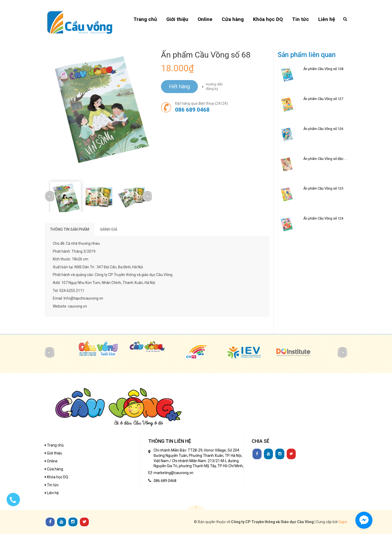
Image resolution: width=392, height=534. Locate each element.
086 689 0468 (192, 110)
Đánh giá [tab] (109, 229)
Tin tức (52, 485)
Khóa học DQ (56, 477)
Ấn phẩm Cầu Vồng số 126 (323, 129)
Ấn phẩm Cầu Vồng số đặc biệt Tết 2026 (334, 159)
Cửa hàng (54, 469)
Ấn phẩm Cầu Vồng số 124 (323, 218)
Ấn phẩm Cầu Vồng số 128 (323, 69)
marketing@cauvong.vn (173, 473)
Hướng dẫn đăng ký (214, 86)
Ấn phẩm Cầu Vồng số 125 (323, 188)
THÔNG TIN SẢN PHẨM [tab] (70, 229)
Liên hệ (52, 493)
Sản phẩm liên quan (307, 55)
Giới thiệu (53, 453)
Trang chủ (54, 445)
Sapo (343, 522)
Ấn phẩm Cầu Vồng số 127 (323, 99)
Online (51, 461)
